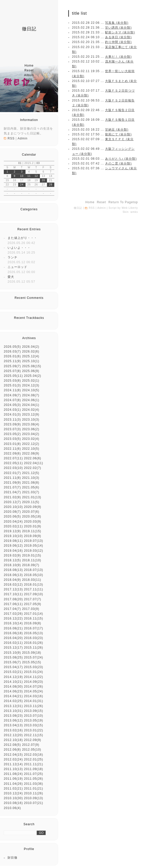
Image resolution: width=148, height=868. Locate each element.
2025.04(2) (33, 376)
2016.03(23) (34, 638)
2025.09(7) (12, 366)
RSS (29, 80)
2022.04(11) (34, 463)
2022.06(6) (33, 458)
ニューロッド (17, 267)
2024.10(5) (31, 390)
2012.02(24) (13, 759)
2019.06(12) (13, 546)
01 (20, 163)
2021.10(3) (31, 478)
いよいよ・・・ (19, 248)
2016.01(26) (34, 643)
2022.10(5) (31, 449)
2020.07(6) (31, 512)
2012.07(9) (31, 745)
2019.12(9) (12, 531)
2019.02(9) (12, 555)
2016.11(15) (34, 618)
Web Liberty (130, 208)
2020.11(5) (31, 502)
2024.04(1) (31, 405)
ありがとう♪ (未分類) (121, 159)
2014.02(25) (13, 701)
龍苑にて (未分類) (118, 134)
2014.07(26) (34, 687)
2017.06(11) (13, 604)
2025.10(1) (31, 361)
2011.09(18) (34, 769)
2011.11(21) (34, 764)
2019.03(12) (34, 551)
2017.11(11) (34, 589)
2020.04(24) (13, 522)
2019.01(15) (32, 555)
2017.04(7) (12, 609)
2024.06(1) (31, 400)
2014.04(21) (13, 696)
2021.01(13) (32, 497)
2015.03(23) (34, 667)
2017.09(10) (34, 594)
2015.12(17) (13, 648)
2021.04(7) (12, 492)
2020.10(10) (13, 507)
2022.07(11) (13, 458)
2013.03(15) (34, 725)
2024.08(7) (31, 395)
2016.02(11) (13, 643)
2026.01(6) (12, 356)
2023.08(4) (31, 424)
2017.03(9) (31, 609)
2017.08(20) (13, 599)
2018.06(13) (13, 575)
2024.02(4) (31, 410)
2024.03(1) (12, 410)
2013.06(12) (13, 720)
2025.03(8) (12, 381)
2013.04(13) (13, 725)
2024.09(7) (12, 395)
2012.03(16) (34, 755)
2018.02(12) (13, 585)
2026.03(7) (12, 352)
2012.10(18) (13, 740)
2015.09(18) (32, 653)
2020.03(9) (33, 522)
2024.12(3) (31, 385)
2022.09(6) (12, 453)
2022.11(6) (12, 449)
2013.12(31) (13, 706)
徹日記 (29, 29)
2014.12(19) (13, 677)
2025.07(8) (12, 371)
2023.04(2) (31, 434)
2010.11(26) (34, 793)
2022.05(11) (13, 463)
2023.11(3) (12, 420)
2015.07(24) (34, 657)
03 (38, 163)
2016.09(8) (33, 623)
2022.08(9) (31, 453)
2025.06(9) (31, 371)
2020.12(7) (12, 502)
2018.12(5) (12, 560)
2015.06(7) (12, 662)
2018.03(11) (32, 580)
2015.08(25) (13, 657)
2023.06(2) (31, 429)
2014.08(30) (13, 687)
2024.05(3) (12, 405)
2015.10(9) (12, 653)
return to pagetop (123, 202)
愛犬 (11, 277)
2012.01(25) (34, 759)
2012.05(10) (32, 750)
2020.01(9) (33, 526)
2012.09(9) (33, 740)
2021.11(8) (12, 478)
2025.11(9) (12, 361)
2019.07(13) (34, 541)
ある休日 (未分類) (118, 37)
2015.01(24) (34, 672)
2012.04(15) (13, 755)
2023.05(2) (12, 434)
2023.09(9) (12, 424)
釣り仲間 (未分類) (118, 42)
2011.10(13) (13, 769)
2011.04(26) (13, 784)
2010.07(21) (34, 803)
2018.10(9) (12, 565)
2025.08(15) (32, 366)
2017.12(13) (13, 589)
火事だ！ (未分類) (118, 57)
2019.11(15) (32, 531)
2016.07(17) (34, 628)
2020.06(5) (12, 516)
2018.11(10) (32, 560)
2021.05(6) (31, 487)
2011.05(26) (34, 779)
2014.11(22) (34, 677)
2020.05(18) (32, 516)
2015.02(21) (13, 672)
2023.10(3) (31, 420)
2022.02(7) (33, 468)
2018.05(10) (34, 575)
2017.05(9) (33, 604)
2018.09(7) (31, 565)
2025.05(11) (13, 376)
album (29, 75)
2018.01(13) (34, 585)
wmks (134, 212)
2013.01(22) (34, 730)
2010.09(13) (34, 798)
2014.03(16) (34, 696)
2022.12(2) (31, 444)
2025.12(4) (31, 356)
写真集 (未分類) (117, 23)
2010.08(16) (13, 803)
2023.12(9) (31, 415)
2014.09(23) (34, 682)
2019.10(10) (13, 536)
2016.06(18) (13, 633)
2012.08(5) (12, 745)
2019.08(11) (13, 541)
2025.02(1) (31, 381)
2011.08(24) (13, 774)
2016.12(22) (13, 618)
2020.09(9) (33, 507)
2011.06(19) (13, 779)
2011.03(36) (34, 784)
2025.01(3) (12, 385)
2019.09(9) (33, 536)
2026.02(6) (31, 352)
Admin (29, 85)
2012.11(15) (34, 735)
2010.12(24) (13, 793)
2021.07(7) (12, 487)
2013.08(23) (13, 716)
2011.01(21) (34, 789)
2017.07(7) (33, 599)
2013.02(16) (13, 730)
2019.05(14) (34, 546)
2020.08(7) (12, 512)
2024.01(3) (12, 415)
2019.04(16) (13, 551)
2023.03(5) (12, 439)
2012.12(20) (13, 735)
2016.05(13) (34, 633)
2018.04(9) (12, 580)
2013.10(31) (13, 711)
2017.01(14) (34, 614)
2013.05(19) (34, 720)
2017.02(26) (13, 614)
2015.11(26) (34, 648)
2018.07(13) (34, 570)
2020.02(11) (13, 526)
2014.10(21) (13, 682)
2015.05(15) (32, 662)
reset (29, 70)
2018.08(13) (13, 570)
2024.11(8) (12, 390)
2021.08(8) (31, 483)
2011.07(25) (34, 774)
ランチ (13, 257)
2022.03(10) (13, 468)
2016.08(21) (13, 628)
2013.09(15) (34, 711)
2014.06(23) (13, 691)
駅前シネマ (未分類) (120, 32)
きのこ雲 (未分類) (118, 163)
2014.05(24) (34, 691)
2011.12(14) (13, 764)
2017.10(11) (13, 594)
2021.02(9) (12, 497)
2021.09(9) (12, 483)
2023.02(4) (31, 439)
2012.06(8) (12, 750)
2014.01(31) (34, 701)
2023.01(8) (12, 444)
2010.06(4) (12, 808)
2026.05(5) (12, 347)
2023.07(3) (12, 429)
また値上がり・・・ (22, 238)
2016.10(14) (13, 623)
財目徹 (13, 858)
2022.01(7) (12, 473)
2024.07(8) (12, 400)
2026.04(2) (31, 347)
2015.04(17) (13, 667)
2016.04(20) (13, 638)
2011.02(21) (13, 789)
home (29, 66)
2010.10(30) (13, 798)
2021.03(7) (31, 492)
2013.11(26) (34, 706)
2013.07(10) (34, 716)
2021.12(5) (31, 473)
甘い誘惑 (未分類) (118, 28)
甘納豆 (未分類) (117, 130)
